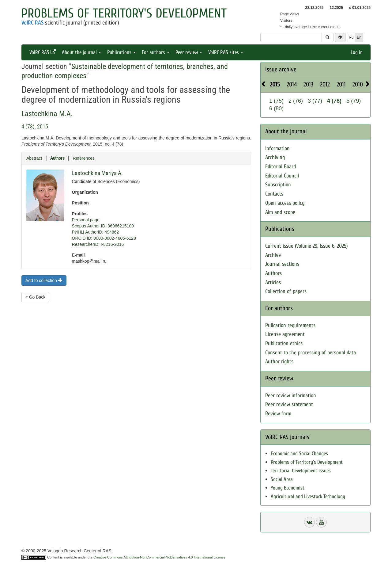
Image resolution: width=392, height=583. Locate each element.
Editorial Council (282, 176)
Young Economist (288, 488)
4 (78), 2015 (35, 126)
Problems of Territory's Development (124, 13)
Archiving (275, 157)
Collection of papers (286, 291)
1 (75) (276, 101)
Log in (357, 52)
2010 (358, 84)
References (84, 158)
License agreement (285, 334)
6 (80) (276, 109)
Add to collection (44, 280)
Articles (273, 282)
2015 (275, 84)
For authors (156, 52)
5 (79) (354, 101)
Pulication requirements (290, 325)
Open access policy (285, 203)
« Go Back (35, 297)
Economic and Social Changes (299, 453)
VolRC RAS (32, 23)
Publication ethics (284, 343)
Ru (351, 37)
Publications (121, 52)
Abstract (34, 158)
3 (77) (315, 101)
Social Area (282, 479)
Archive (273, 255)
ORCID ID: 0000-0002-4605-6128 (104, 238)
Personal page (86, 220)
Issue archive (281, 69)
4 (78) (334, 101)
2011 (341, 84)
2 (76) (296, 101)
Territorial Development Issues (301, 471)
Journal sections (282, 264)
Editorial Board (281, 167)
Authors (57, 158)
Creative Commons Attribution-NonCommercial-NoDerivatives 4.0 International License (159, 557)
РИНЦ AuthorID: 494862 (96, 232)
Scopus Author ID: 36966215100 (103, 226)
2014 (292, 84)
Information (277, 149)
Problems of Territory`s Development (307, 462)
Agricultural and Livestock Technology (308, 496)
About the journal (81, 52)
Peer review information (291, 396)
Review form (278, 414)
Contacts (274, 194)
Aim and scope (280, 212)
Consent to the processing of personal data (311, 353)
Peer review (189, 52)
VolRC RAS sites (226, 52)
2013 (308, 84)
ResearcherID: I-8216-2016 (98, 244)
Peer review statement (289, 404)
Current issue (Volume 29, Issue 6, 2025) (306, 246)
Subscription (278, 185)
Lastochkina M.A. (47, 114)
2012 (325, 84)
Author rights (279, 362)
